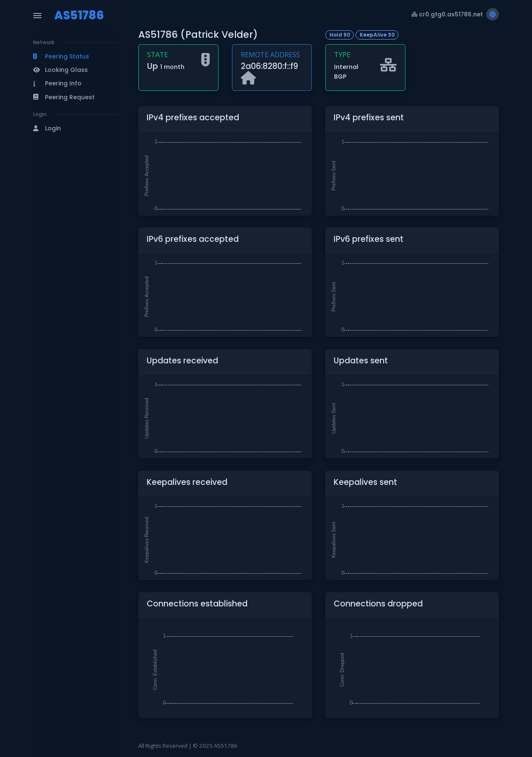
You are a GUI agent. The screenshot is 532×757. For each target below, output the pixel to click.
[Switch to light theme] (492, 14)
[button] (76, 56)
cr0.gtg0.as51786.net (447, 15)
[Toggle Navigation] (37, 16)
